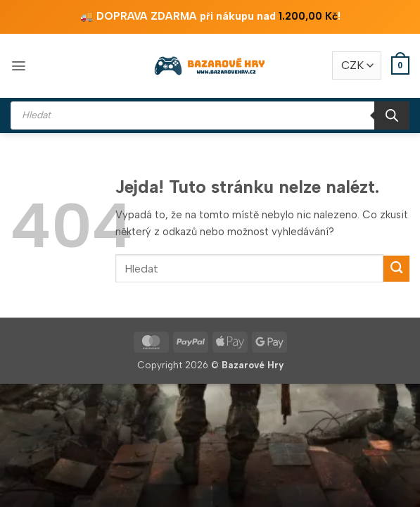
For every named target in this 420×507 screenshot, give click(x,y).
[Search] (392, 115)
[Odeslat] (396, 269)
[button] (19, 66)
